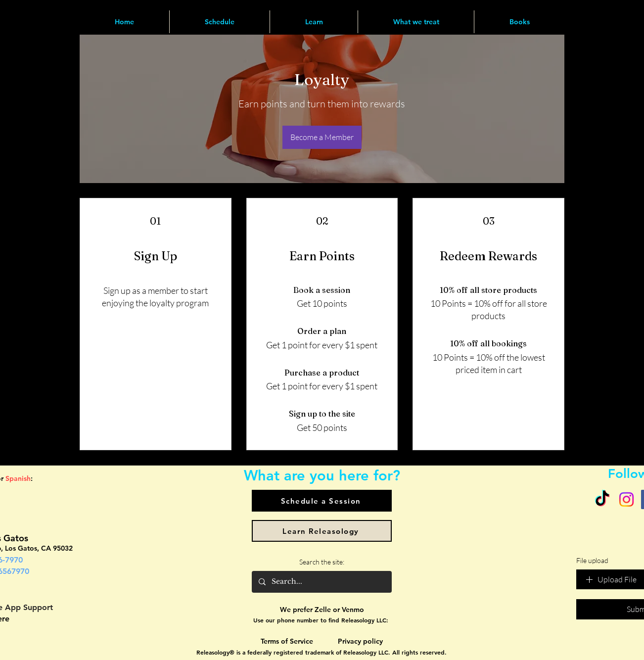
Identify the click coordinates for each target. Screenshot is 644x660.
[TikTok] (602, 499)
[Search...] (321, 582)
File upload (592, 560)
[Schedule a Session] (322, 501)
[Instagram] (626, 499)
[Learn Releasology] (322, 531)
